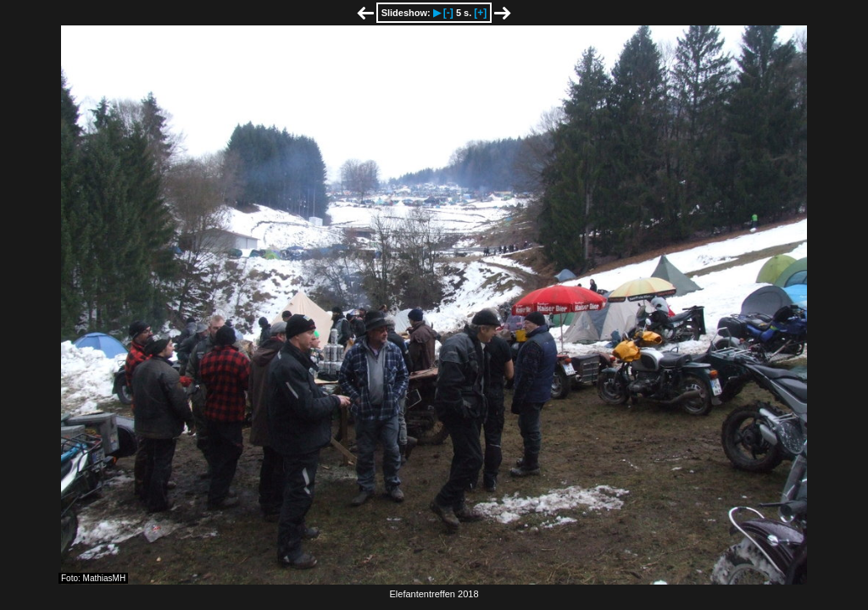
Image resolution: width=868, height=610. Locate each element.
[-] (448, 13)
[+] (480, 13)
